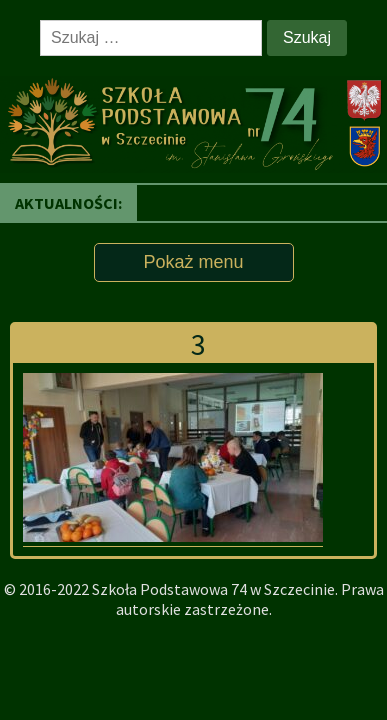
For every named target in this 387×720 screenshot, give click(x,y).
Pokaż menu (193, 262)
